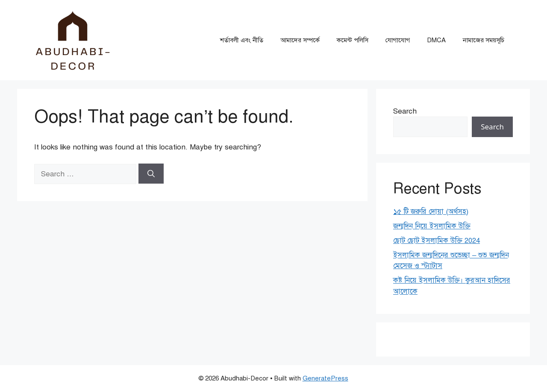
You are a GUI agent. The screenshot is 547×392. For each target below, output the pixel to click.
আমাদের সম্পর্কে (300, 40)
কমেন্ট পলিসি (353, 40)
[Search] (151, 174)
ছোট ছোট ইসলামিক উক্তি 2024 (437, 241)
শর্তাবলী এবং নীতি (242, 40)
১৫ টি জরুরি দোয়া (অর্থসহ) (431, 212)
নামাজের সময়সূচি (484, 40)
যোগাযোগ (398, 40)
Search (405, 111)
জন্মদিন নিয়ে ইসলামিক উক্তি (432, 226)
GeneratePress (325, 378)
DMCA (436, 40)
